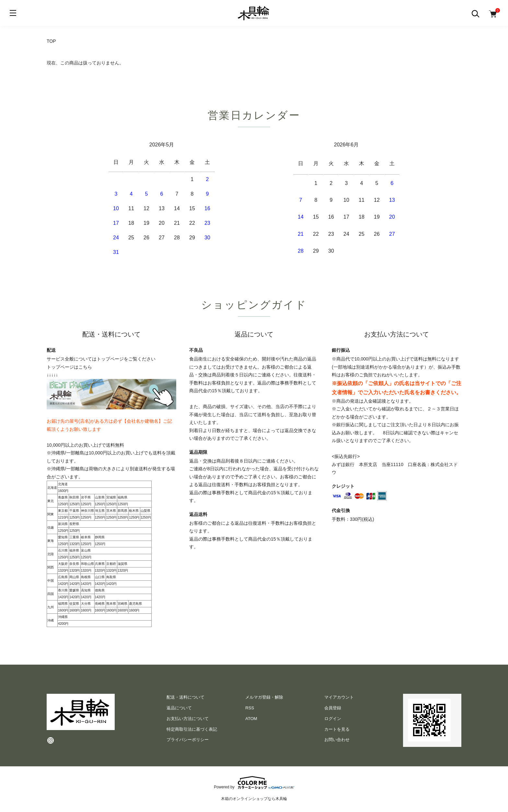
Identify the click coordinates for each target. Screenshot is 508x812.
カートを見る (337, 729)
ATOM (251, 719)
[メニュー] (13, 13)
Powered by (254, 783)
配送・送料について (185, 697)
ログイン (333, 719)
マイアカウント (339, 697)
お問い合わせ (337, 740)
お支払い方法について (188, 719)
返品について (179, 708)
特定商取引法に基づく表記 (192, 729)
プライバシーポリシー (188, 740)
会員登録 (333, 708)
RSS (250, 708)
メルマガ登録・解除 (264, 697)
